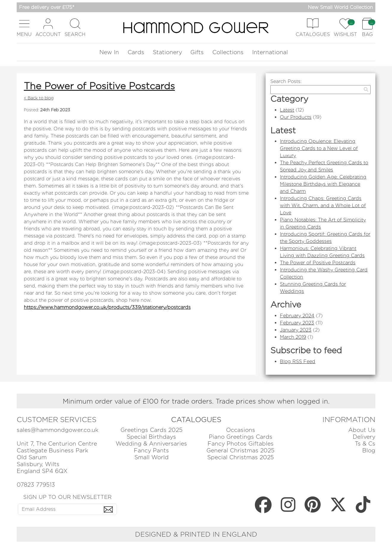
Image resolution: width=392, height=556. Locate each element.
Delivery (364, 437)
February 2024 (297, 316)
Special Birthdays (151, 437)
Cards (136, 52)
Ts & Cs (365, 444)
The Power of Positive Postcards (99, 86)
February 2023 (297, 323)
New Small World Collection (340, 7)
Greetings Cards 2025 (152, 430)
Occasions (241, 430)
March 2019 (293, 337)
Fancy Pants (151, 450)
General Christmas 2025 (240, 450)
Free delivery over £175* (47, 7)
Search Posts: (286, 81)
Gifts (197, 52)
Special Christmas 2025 (241, 457)
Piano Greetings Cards (241, 437)
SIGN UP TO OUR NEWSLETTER (67, 497)
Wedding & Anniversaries (151, 444)
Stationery (167, 52)
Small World (152, 457)
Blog (369, 450)
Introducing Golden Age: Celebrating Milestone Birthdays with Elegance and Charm (323, 184)
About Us (362, 430)
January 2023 (296, 330)
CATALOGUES (196, 420)
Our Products (296, 117)
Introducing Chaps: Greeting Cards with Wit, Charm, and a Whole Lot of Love (323, 206)
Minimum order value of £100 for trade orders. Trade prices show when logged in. (196, 401)
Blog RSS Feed (298, 361)
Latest (287, 110)
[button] (24, 28)
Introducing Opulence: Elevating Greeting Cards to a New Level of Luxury (319, 148)
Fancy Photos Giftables (241, 444)
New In (109, 52)
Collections (228, 52)
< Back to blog (39, 98)
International (270, 52)
